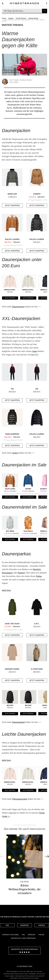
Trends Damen (21, 18)
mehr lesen (6, 590)
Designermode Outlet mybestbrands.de (24, 4)
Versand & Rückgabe (10, 935)
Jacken (15, 453)
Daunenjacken (18, 307)
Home (4, 18)
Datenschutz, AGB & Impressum (23, 938)
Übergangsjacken (20, 799)
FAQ (23, 935)
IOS (7, 925)
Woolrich (37, 569)
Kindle (42, 925)
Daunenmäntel (18, 722)
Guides (11, 18)
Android (24, 925)
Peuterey (21, 573)
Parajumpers (7, 573)
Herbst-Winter (33, 18)
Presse (41, 935)
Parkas (39, 576)
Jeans (35, 351)
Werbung (32, 935)
